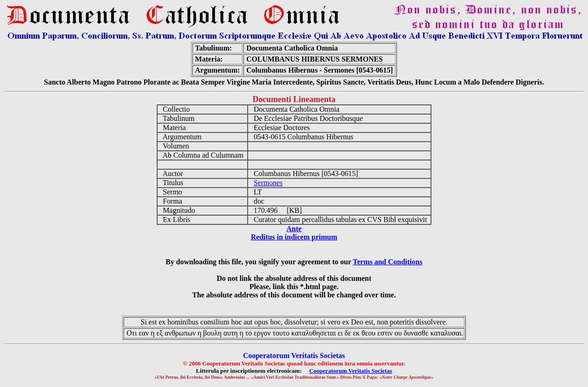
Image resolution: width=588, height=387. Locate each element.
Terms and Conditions (387, 262)
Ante (294, 229)
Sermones (268, 183)
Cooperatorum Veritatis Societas (351, 371)
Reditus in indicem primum (294, 237)
